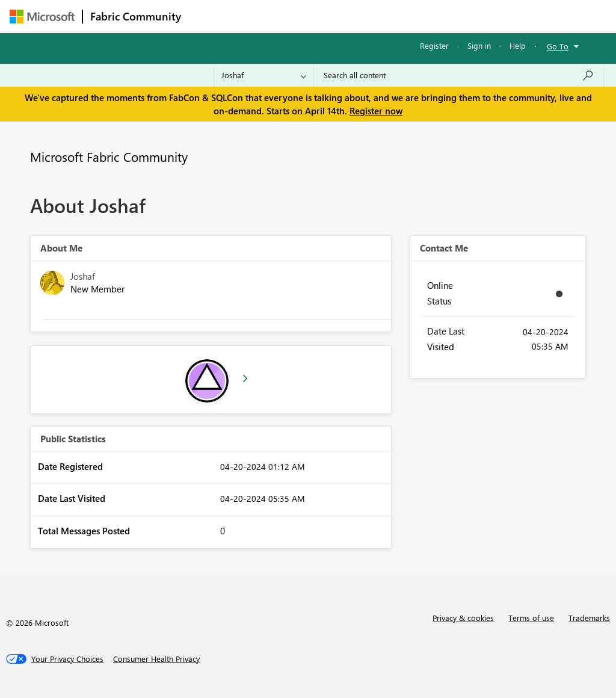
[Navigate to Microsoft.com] (42, 17)
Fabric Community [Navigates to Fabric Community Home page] (136, 16)
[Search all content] (459, 75)
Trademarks (589, 618)
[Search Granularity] (264, 75)
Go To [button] (558, 46)
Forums (208, 16)
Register (434, 45)
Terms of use (531, 618)
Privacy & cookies (463, 618)
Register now (376, 111)
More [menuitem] (459, 16)
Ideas (311, 16)
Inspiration (261, 16)
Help (518, 45)
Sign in (479, 45)
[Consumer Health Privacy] (156, 659)
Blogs (418, 16)
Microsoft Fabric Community (109, 156)
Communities (364, 16)
